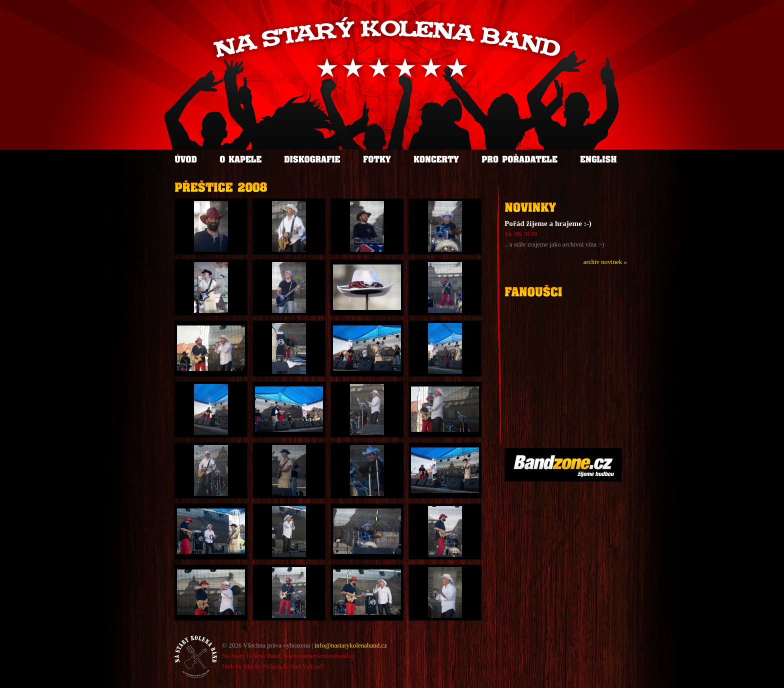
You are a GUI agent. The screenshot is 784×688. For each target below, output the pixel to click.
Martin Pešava (262, 666)
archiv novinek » (605, 262)
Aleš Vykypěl (306, 666)
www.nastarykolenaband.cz (320, 656)
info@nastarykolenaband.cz (351, 645)
